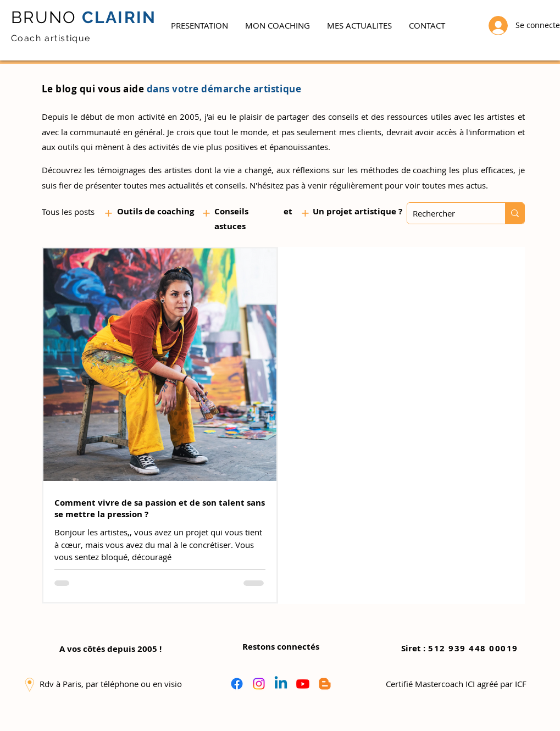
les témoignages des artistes (138, 170)
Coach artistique (51, 38)
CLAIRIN (117, 17)
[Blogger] (325, 684)
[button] (277, 25)
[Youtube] (303, 684)
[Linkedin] (281, 684)
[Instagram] (259, 684)
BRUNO (44, 17)
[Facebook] (237, 684)
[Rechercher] (447, 213)
